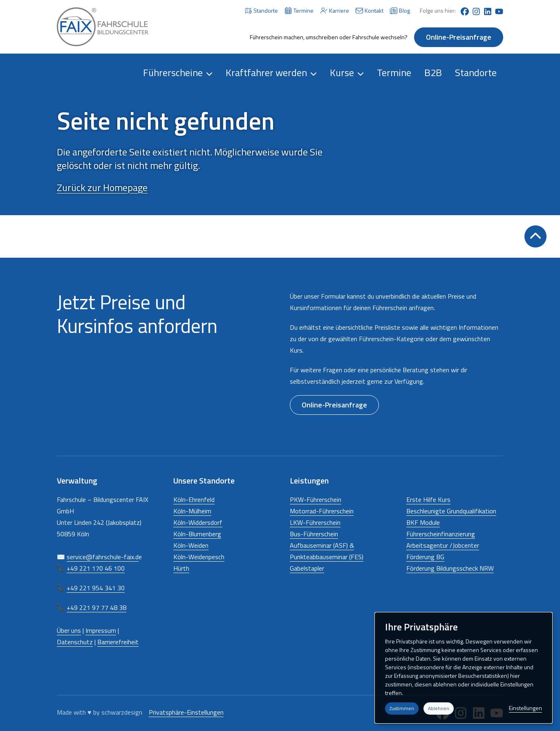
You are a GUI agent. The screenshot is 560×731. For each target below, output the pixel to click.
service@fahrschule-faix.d (103, 557)
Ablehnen (439, 708)
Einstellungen (525, 708)
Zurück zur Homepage (102, 187)
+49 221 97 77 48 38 (96, 607)
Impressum (101, 630)
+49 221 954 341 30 (96, 588)
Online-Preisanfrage (459, 37)
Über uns (69, 630)
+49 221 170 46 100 (96, 568)
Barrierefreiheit (118, 642)
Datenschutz (75, 642)
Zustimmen (402, 708)
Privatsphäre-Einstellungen (186, 712)
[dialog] (464, 668)
